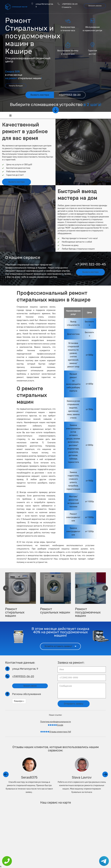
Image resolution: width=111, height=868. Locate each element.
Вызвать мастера (16, 181)
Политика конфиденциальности (56, 721)
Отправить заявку (74, 703)
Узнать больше (16, 86)
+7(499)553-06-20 (70, 4)
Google (55, 725)
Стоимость (66, 7)
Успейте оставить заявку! (60, 646)
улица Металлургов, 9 (44, 5)
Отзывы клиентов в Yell (56, 731)
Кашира (19, 701)
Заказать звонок (95, 6)
